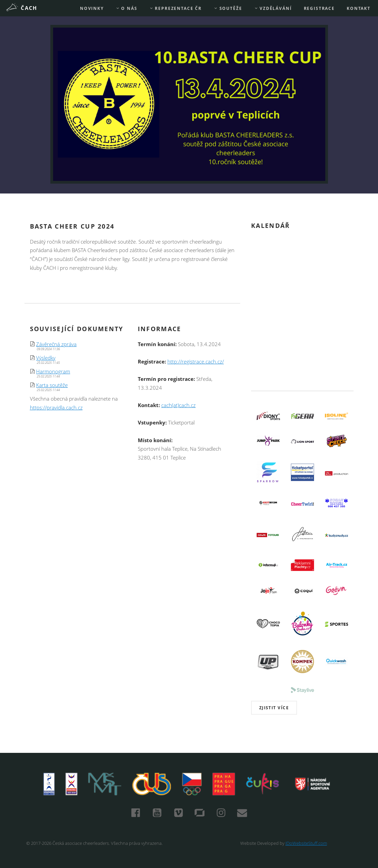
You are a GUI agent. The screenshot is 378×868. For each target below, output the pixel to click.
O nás (127, 8)
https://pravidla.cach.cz (56, 408)
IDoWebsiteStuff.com (306, 843)
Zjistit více (274, 708)
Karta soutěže (52, 385)
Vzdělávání (273, 8)
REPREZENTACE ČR (176, 8)
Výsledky (46, 358)
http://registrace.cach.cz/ (196, 362)
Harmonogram (53, 371)
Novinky (92, 8)
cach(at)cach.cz (178, 405)
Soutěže (228, 8)
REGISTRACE (319, 8)
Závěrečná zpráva (56, 344)
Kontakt (359, 8)
